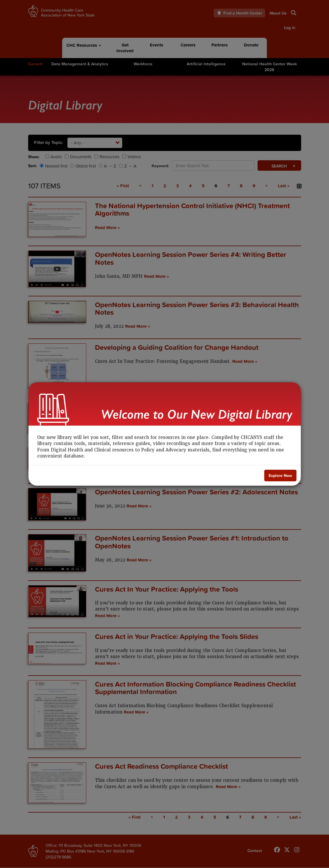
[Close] (280, 476)
